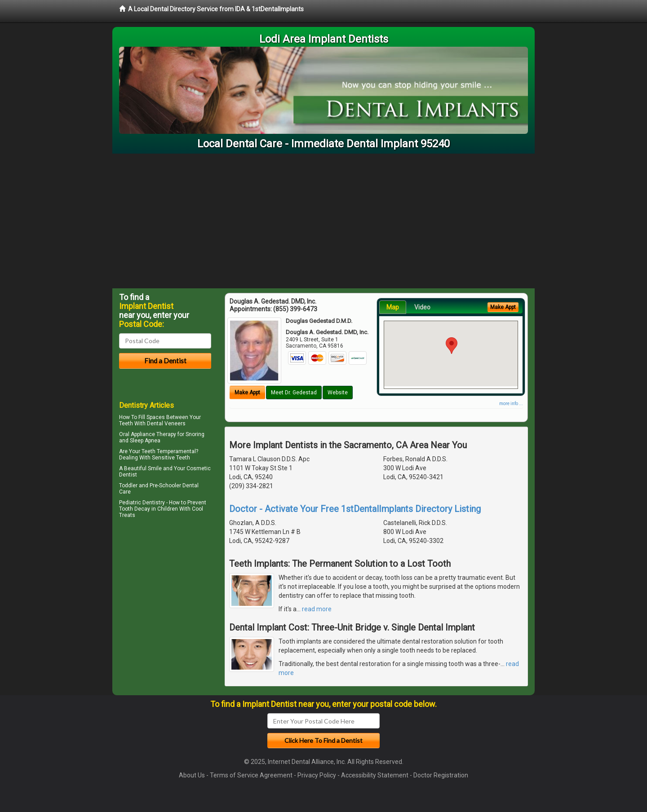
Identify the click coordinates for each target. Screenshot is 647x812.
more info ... (511, 404)
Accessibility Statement (375, 775)
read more (317, 609)
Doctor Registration (441, 775)
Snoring (195, 434)
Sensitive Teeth (171, 458)
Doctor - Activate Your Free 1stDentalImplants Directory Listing (355, 509)
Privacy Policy (317, 775)
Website (338, 393)
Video (422, 307)
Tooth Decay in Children (148, 509)
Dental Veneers (166, 424)
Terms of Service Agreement (251, 775)
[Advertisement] (323, 221)
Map (393, 307)
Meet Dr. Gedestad (294, 393)
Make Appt (247, 393)
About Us (192, 775)
